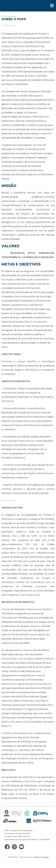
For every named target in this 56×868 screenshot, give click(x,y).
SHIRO (37, 857)
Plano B (45, 857)
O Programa (8, 26)
